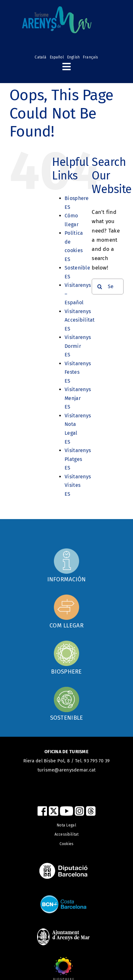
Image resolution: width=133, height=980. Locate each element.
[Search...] (108, 287)
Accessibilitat (67, 834)
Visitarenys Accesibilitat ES (80, 320)
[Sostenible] (66, 704)
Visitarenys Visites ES (78, 485)
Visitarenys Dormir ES (78, 346)
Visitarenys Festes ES (78, 372)
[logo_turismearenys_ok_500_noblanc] (57, 9)
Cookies (67, 844)
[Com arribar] (66, 565)
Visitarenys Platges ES (78, 459)
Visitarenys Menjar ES (78, 398)
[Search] (100, 287)
